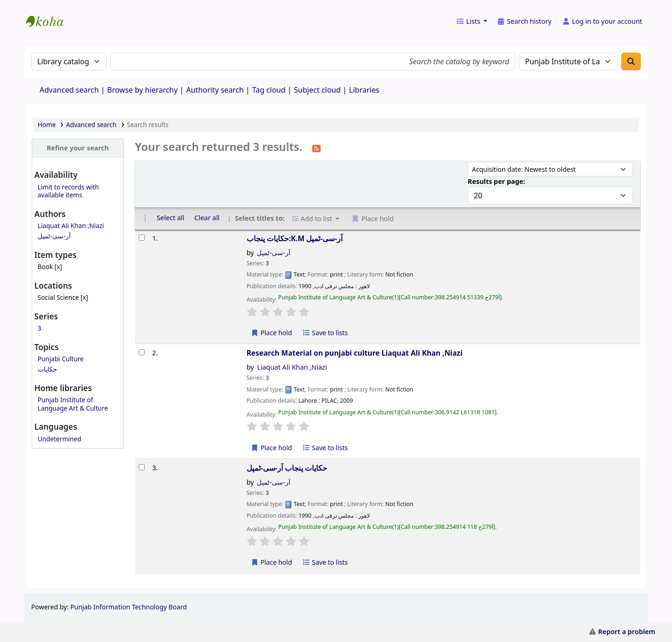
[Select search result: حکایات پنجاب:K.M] (142, 238)
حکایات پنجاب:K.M (295, 238)
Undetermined (60, 439)
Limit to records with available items (68, 191)
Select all (171, 218)
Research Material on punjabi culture (355, 353)
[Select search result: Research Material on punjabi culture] (142, 352)
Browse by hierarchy (142, 90)
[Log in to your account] (602, 21)
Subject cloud (318, 90)
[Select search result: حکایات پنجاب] (142, 467)
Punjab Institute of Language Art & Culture (73, 404)
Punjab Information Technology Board (129, 607)
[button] (472, 21)
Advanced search (69, 90)
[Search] (631, 61)
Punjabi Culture (61, 359)
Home (47, 125)
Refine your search (78, 148)
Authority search (215, 90)
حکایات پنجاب (287, 468)
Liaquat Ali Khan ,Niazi (71, 226)
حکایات (47, 369)
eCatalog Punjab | (49, 13)
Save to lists (325, 333)
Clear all (207, 218)
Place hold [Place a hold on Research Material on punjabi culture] (272, 448)
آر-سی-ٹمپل (54, 236)
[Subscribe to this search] (316, 148)
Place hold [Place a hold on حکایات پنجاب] (272, 562)
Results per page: (496, 181)
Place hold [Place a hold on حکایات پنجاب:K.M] (272, 333)
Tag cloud (269, 90)
